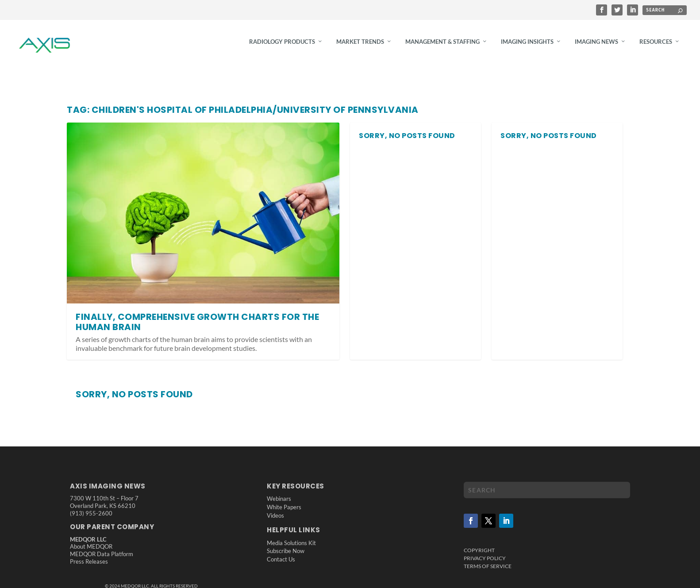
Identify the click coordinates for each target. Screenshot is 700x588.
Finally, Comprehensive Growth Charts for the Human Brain (197, 328)
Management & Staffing (442, 47)
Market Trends (360, 47)
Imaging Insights (527, 47)
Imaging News (596, 47)
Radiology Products (282, 47)
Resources (656, 47)
